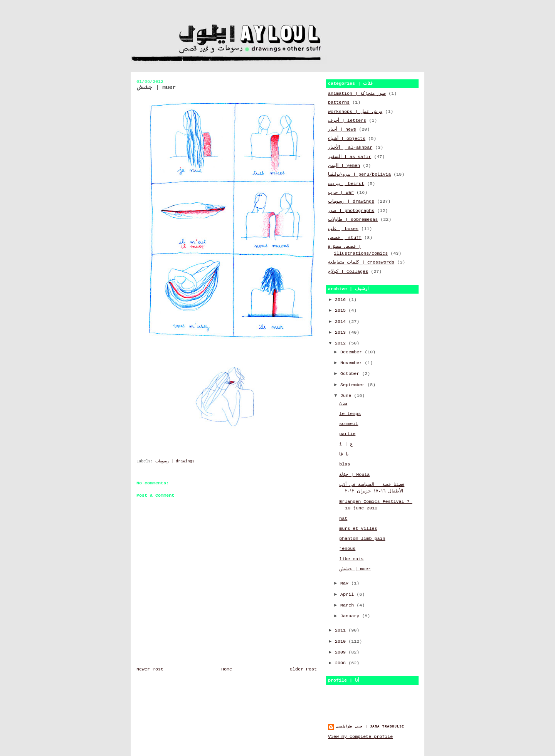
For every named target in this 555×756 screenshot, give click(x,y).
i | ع (346, 444)
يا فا (344, 454)
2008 (342, 663)
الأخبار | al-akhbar (350, 148)
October (351, 374)
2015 (342, 311)
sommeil (349, 424)
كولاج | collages (348, 272)
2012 (342, 343)
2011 (342, 630)
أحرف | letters (347, 121)
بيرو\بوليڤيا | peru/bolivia (359, 175)
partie (347, 434)
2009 (342, 652)
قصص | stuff (345, 238)
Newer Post (150, 669)
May (346, 583)
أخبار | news (342, 129)
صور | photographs (351, 211)
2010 (342, 642)
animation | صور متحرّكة (357, 94)
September (354, 385)
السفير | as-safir (350, 157)
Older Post (303, 669)
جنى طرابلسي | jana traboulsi (370, 727)
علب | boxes (343, 229)
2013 (342, 333)
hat (343, 519)
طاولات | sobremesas (353, 220)
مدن (343, 403)
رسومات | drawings (175, 461)
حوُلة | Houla (354, 475)
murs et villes (358, 529)
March (348, 605)
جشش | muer (355, 569)
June (347, 396)
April (348, 595)
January (351, 616)
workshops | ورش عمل (355, 112)
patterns (339, 102)
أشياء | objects (347, 139)
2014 (342, 322)
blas (345, 464)
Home (227, 669)
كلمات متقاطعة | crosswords (361, 262)
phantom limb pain (362, 539)
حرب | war (341, 193)
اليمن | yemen (344, 166)
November (352, 363)
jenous (347, 549)
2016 (342, 300)
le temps (350, 414)
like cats (351, 559)
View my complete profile (360, 737)
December (352, 352)
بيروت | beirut (346, 184)
